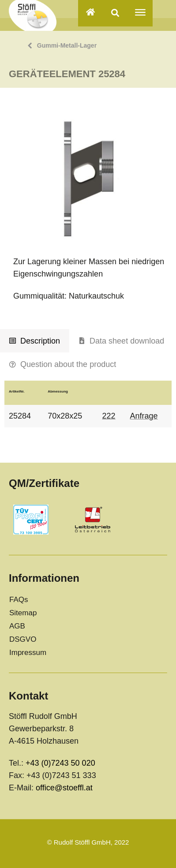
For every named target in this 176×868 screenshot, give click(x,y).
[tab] (35, 341)
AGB (17, 626)
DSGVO (23, 639)
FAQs (19, 600)
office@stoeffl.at (64, 788)
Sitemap (23, 613)
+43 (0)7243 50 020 (60, 763)
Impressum (28, 653)
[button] (115, 13)
